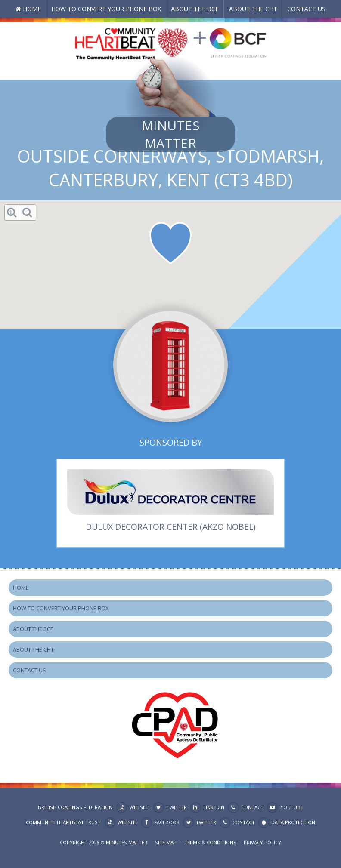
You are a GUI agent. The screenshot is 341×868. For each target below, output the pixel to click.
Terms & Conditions (210, 842)
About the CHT (253, 9)
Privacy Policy (262, 842)
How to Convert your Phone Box (106, 9)
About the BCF (195, 9)
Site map (166, 842)
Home (32, 9)
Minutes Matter (170, 134)
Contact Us (306, 9)
